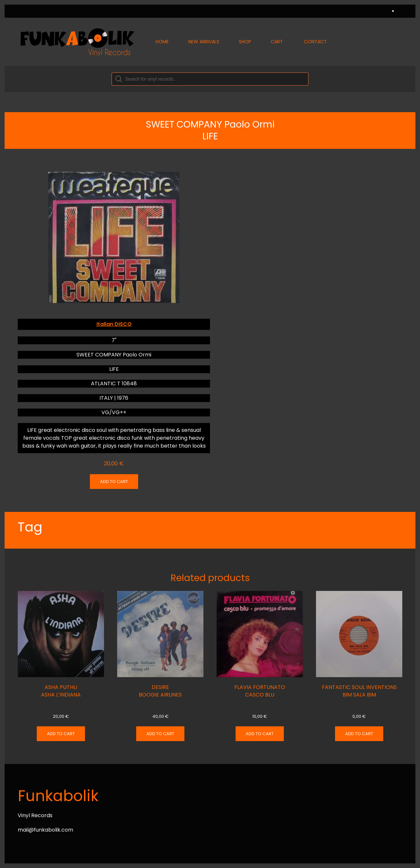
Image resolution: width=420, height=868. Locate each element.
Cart (277, 42)
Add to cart (114, 482)
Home (162, 42)
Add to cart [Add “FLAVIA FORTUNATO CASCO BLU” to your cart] (260, 734)
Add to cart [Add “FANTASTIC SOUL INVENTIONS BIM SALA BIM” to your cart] (359, 734)
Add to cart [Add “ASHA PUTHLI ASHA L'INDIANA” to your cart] (61, 734)
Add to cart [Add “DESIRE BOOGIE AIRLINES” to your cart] (160, 734)
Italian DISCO (114, 324)
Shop (245, 42)
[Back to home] (77, 42)
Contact (315, 42)
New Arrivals (204, 42)
